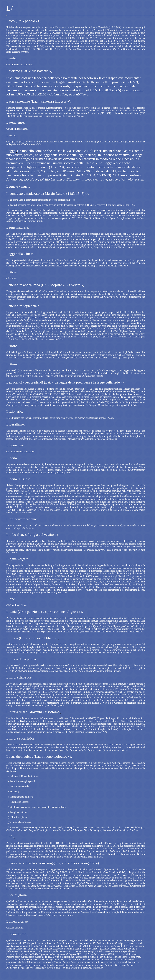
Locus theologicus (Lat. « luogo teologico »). (39, 756)
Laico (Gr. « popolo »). (23, 21)
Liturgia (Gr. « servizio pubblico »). (32, 638)
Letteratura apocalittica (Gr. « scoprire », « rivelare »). (46, 285)
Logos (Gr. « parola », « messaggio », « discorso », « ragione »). (53, 863)
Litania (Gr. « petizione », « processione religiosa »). (45, 612)
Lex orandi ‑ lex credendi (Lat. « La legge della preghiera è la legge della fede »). (65, 382)
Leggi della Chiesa (20, 254)
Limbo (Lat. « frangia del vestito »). (32, 535)
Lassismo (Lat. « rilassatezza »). (30, 71)
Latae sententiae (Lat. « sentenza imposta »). (39, 101)
